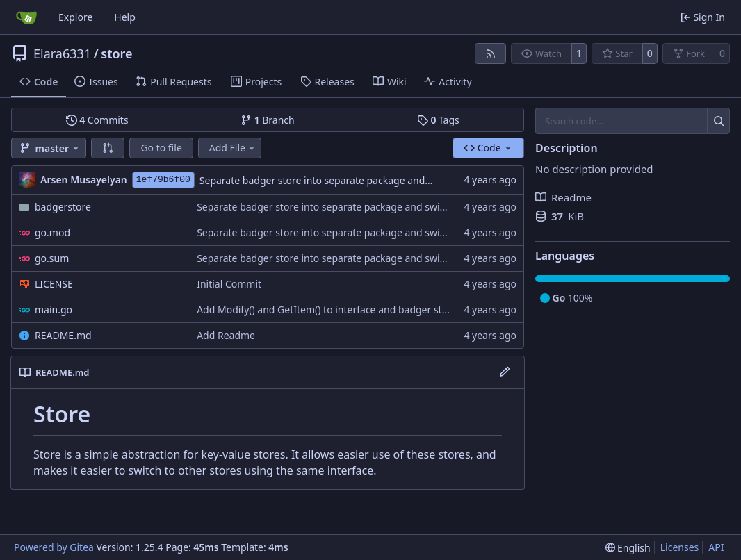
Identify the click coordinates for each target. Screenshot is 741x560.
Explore (75, 17)
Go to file (161, 148)
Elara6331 (62, 53)
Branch (268, 120)
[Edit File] (505, 372)
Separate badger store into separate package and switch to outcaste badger (373, 180)
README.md (63, 335)
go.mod (52, 232)
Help (125, 17)
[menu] (628, 548)
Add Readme (226, 335)
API (716, 547)
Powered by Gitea (54, 547)
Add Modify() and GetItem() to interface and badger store (327, 310)
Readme (563, 197)
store (116, 53)
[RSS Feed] (491, 53)
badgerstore (63, 207)
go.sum (52, 258)
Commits (97, 120)
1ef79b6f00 (163, 180)
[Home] (26, 17)
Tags (438, 120)
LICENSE (54, 284)
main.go (54, 310)
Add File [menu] (233, 148)
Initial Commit (229, 284)
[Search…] (718, 121)
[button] (108, 148)
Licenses (680, 547)
